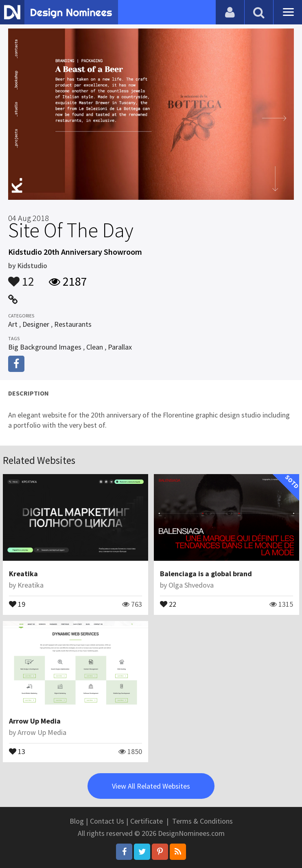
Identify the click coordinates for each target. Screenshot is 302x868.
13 (17, 751)
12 (21, 278)
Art (13, 324)
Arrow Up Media (35, 721)
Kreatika (23, 574)
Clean (95, 347)
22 (168, 603)
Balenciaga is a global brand (206, 574)
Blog (77, 821)
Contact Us (107, 821)
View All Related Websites (151, 786)
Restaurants (73, 324)
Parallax (120, 347)
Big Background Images (45, 347)
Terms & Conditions (202, 821)
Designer (36, 324)
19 (17, 603)
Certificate (147, 821)
